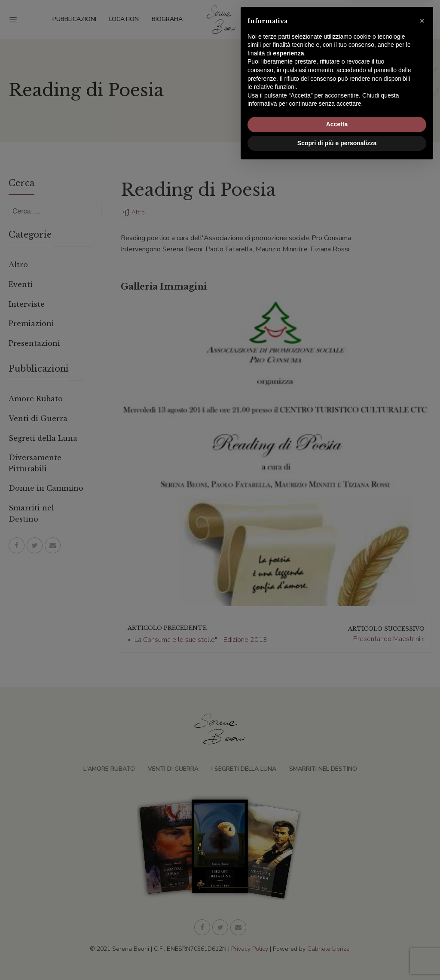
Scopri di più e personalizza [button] (337, 956)
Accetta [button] (337, 938)
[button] (422, 834)
